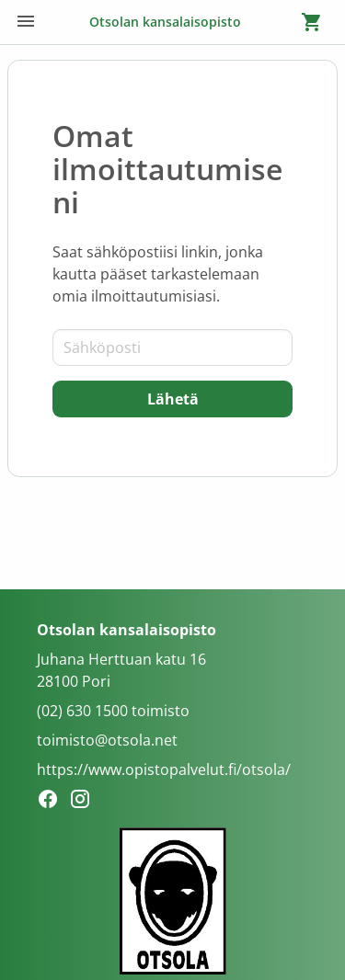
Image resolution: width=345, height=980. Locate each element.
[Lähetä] (172, 399)
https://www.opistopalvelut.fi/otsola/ (164, 769)
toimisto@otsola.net (107, 740)
